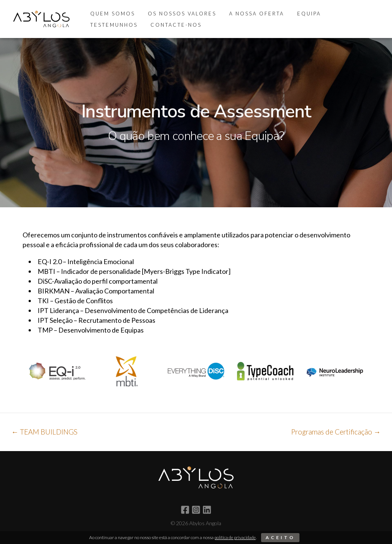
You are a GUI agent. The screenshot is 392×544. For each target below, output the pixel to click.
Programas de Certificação (335, 432)
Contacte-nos (114, 25)
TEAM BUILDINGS (45, 432)
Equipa (298, 14)
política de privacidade (235, 537)
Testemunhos (343, 14)
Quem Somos (111, 14)
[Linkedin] (207, 510)
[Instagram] (196, 510)
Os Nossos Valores (178, 14)
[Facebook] (185, 510)
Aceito (280, 537)
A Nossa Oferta (249, 14)
